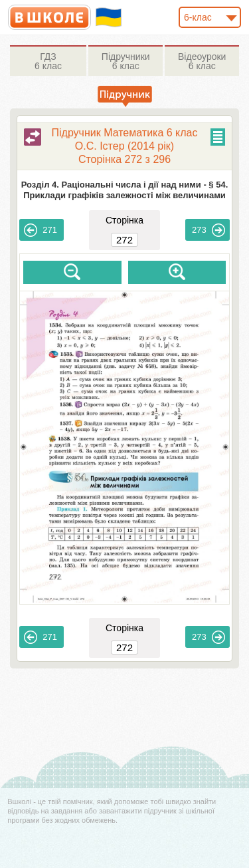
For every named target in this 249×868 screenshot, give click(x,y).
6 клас (48, 61)
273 (208, 230)
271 (41, 230)
